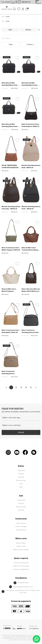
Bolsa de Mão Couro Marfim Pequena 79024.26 (9, 290)
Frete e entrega (21, 526)
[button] (39, 30)
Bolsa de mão (21, 480)
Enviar (21, 432)
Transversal (21, 500)
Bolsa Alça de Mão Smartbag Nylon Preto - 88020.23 (10, 84)
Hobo (21, 487)
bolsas (28, 30)
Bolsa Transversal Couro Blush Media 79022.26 (10, 331)
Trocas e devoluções (21, 563)
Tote (21, 484)
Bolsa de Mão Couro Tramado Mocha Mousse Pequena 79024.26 (30, 249)
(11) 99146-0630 (21, 583)
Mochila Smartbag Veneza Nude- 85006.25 (31, 166)
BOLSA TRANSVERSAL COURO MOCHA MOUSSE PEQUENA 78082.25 (10, 167)
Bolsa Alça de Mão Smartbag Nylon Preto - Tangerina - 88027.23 (30, 84)
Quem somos (21, 523)
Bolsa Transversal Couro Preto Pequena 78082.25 (30, 125)
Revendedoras (21, 530)
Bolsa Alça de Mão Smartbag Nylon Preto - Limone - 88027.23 (10, 125)
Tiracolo (21, 474)
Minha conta (21, 546)
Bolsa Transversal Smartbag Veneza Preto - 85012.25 (30, 331)
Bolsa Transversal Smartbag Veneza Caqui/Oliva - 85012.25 (10, 373)
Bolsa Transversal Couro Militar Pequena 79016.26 (11, 249)
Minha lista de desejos (21, 550)
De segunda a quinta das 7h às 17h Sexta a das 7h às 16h (21, 591)
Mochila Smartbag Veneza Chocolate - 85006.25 (11, 208)
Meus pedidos (21, 543)
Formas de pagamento (21, 569)
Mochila (21, 477)
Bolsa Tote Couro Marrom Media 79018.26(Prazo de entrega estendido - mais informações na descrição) (31, 290)
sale (10, 30)
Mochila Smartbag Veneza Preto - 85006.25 (31, 208)
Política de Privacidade (21, 566)
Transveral (21, 470)
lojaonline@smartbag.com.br (21, 587)
